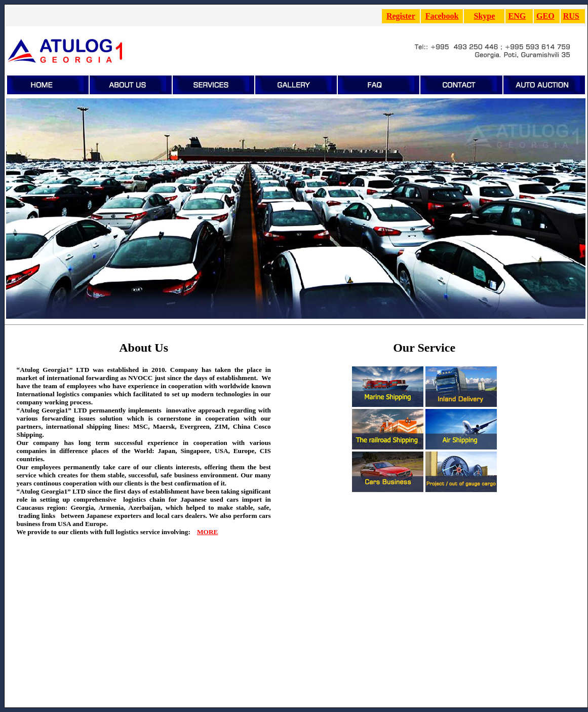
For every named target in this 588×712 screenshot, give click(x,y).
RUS (571, 16)
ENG (517, 16)
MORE (207, 532)
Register (401, 16)
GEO (545, 16)
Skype (485, 16)
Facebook (442, 16)
